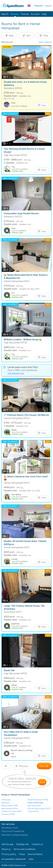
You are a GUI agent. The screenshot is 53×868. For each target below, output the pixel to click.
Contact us (37, 844)
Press (22, 854)
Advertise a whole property (15, 835)
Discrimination (35, 854)
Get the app (7, 844)
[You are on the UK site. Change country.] (29, 6)
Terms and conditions (24, 849)
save (42, 782)
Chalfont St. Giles (11, 811)
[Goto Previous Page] (21, 766)
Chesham (8, 814)
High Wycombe (34, 806)
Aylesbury (6, 803)
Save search (45, 42)
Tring (33, 811)
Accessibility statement (14, 859)
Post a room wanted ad (13, 831)
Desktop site (23, 844)
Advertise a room (10, 828)
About (6, 849)
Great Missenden (38, 800)
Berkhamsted (10, 808)
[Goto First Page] (6, 766)
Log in (48, 6)
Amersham (6, 800)
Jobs (31, 859)
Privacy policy (9, 854)
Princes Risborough (39, 808)
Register (39, 6)
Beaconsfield (10, 806)
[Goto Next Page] (44, 766)
